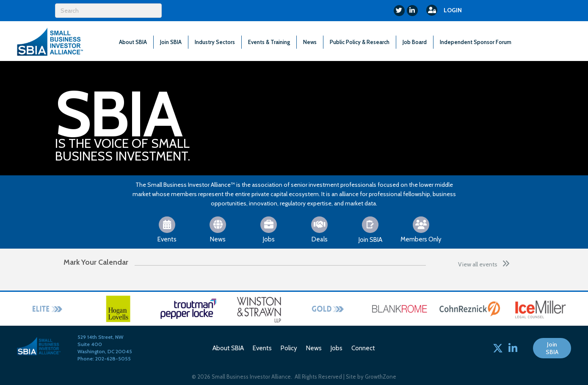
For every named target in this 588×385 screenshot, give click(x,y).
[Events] (167, 229)
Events (262, 348)
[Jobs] (269, 229)
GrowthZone (381, 377)
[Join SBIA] (370, 229)
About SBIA (133, 42)
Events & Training (269, 42)
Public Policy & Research (360, 42)
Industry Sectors (215, 42)
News (310, 42)
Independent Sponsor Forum (476, 42)
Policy (289, 348)
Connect (363, 348)
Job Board (415, 42)
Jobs (337, 348)
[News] (218, 229)
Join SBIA (171, 42)
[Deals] (319, 229)
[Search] (109, 11)
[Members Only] (421, 229)
